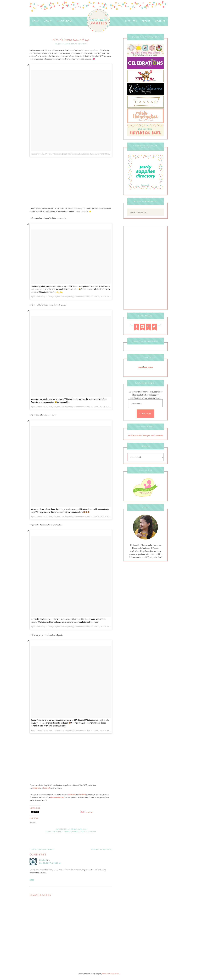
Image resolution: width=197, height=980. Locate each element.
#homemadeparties (57, 797)
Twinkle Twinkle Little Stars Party (80, 831)
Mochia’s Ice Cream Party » (102, 849)
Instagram (36, 788)
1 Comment (81, 44)
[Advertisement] (71, 184)
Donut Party (58, 831)
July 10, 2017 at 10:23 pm (50, 863)
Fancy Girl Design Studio (111, 974)
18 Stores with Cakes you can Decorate (145, 436)
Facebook (47, 788)
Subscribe (145, 414)
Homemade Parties (145, 367)
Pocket (89, 812)
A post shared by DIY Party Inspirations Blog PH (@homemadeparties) (59, 154)
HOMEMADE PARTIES (99, 21)
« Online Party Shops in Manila (41, 849)
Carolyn (43, 860)
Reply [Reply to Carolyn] (32, 879)
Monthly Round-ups (77, 829)
